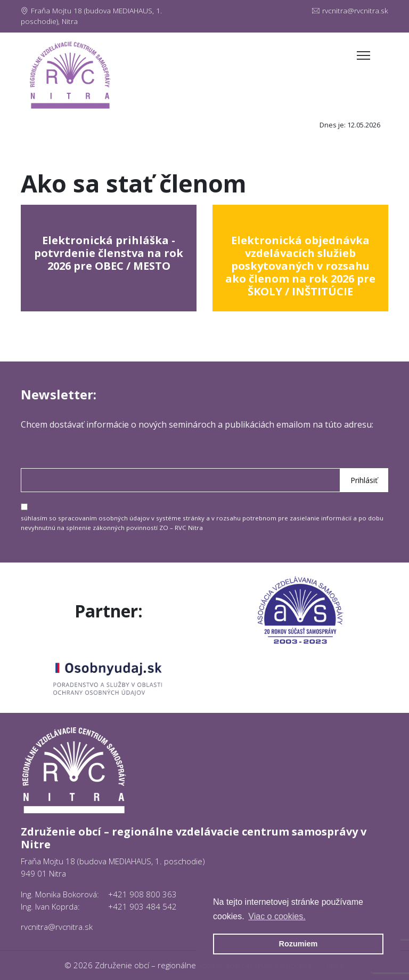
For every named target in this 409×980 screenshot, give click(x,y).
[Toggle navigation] (363, 55)
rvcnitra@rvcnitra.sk (350, 11)
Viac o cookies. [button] (277, 916)
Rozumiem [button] (298, 944)
